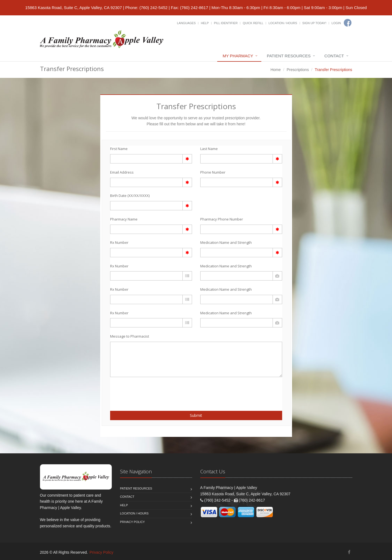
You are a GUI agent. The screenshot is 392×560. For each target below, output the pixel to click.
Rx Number (119, 242)
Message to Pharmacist (130, 336)
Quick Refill (253, 23)
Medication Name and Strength (226, 242)
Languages (186, 23)
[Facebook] (348, 23)
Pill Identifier (226, 23)
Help (205, 23)
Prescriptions (298, 70)
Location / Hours (283, 23)
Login (336, 23)
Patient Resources (289, 56)
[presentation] (142, 391)
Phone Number (213, 172)
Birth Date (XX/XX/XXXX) (130, 196)
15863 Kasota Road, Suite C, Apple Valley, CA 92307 (74, 8)
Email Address (122, 172)
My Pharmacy (238, 56)
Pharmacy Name (124, 219)
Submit (196, 415)
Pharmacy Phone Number (222, 219)
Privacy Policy (132, 522)
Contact (334, 56)
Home (275, 70)
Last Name (209, 149)
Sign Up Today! (314, 23)
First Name (119, 149)
